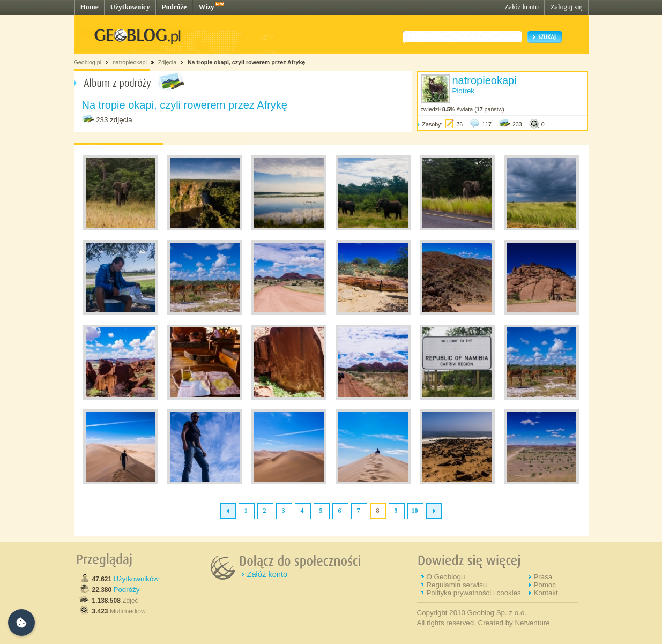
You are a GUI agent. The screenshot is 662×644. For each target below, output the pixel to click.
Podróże (174, 7)
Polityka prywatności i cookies (473, 593)
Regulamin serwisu (456, 585)
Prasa (543, 577)
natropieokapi (130, 62)
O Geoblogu (445, 577)
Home (90, 7)
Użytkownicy (130, 7)
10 (415, 511)
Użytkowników (136, 579)
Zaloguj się (567, 7)
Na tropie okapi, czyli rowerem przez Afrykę (246, 62)
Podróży (127, 590)
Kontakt (545, 593)
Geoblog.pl (88, 62)
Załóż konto (522, 7)
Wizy (206, 7)
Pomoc (544, 585)
